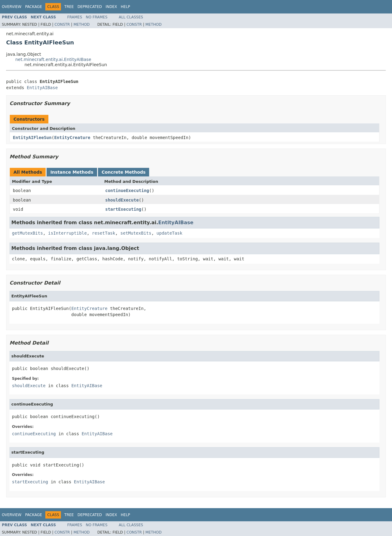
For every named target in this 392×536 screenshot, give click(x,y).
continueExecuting (127, 191)
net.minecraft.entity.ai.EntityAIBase (53, 59)
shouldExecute (122, 200)
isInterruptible (67, 233)
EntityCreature (72, 138)
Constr (62, 25)
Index (111, 7)
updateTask (169, 233)
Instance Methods (72, 172)
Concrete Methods (124, 172)
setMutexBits (136, 233)
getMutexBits (27, 233)
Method (82, 25)
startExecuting (123, 209)
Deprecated (90, 7)
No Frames (97, 17)
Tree (69, 7)
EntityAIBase (42, 88)
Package (34, 7)
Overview (12, 7)
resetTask (104, 233)
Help (125, 7)
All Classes (131, 17)
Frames (75, 17)
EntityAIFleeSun (32, 138)
